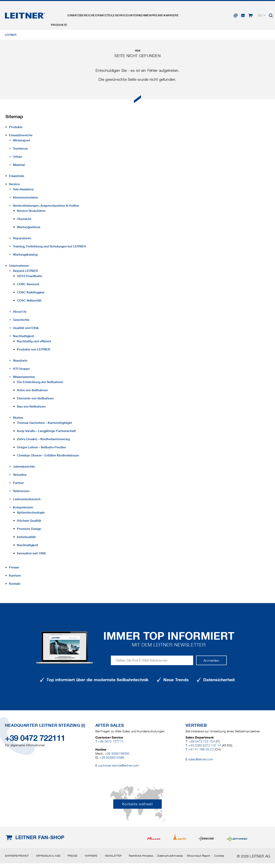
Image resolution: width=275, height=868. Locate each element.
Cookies (219, 856)
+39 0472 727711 (111, 741)
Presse (180, 13)
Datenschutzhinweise (170, 856)
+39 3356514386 (112, 758)
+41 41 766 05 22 (201, 749)
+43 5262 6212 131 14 (205, 745)
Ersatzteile (115, 13)
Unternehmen (158, 13)
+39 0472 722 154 (202, 741)
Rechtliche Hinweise (141, 856)
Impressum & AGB (48, 856)
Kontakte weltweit (137, 804)
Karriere (197, 13)
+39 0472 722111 (35, 738)
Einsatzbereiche (88, 13)
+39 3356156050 (117, 754)
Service (136, 13)
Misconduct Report (199, 856)
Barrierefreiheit (17, 856)
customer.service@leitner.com (119, 765)
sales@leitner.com (201, 759)
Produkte (61, 13)
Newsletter (113, 856)
